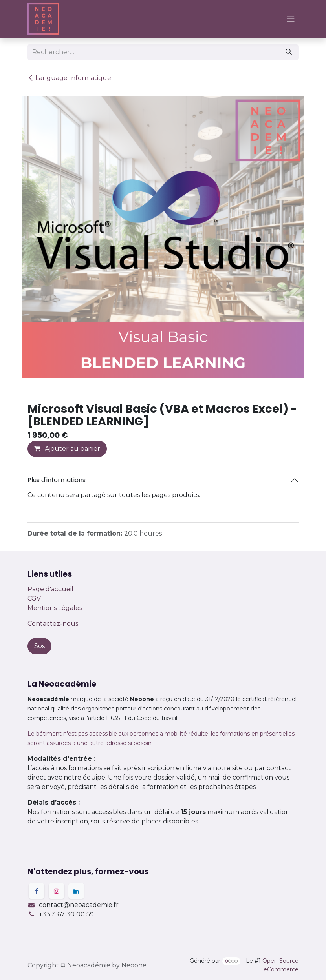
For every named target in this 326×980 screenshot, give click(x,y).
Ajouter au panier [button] (67, 449)
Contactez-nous (53, 624)
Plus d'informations (57, 480)
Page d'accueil (50, 589)
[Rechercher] (289, 52)
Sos (39, 646)
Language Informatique (69, 78)
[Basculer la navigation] (291, 19)
